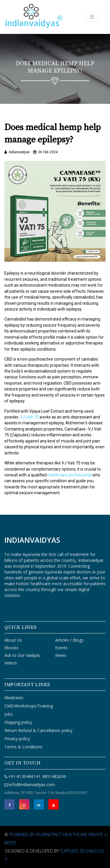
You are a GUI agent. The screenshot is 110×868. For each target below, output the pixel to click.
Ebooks (11, 648)
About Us (13, 640)
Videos (11, 663)
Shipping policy (18, 722)
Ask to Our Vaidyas (22, 655)
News (61, 655)
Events (61, 648)
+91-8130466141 (24, 776)
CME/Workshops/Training (29, 706)
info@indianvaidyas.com (32, 785)
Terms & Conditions (23, 747)
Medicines (14, 698)
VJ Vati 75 (29, 417)
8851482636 (54, 776)
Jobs (9, 714)
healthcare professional (70, 475)
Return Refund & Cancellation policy (38, 730)
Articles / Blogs (69, 640)
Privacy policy (17, 739)
